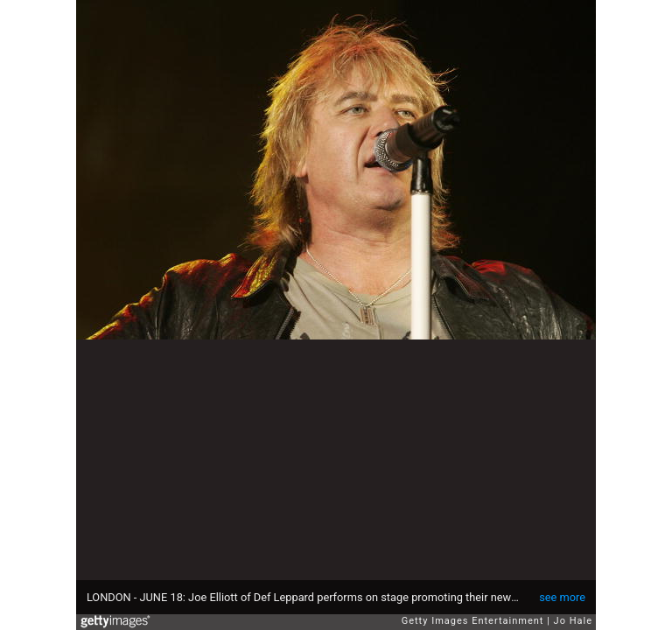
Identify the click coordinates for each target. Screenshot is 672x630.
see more (562, 597)
